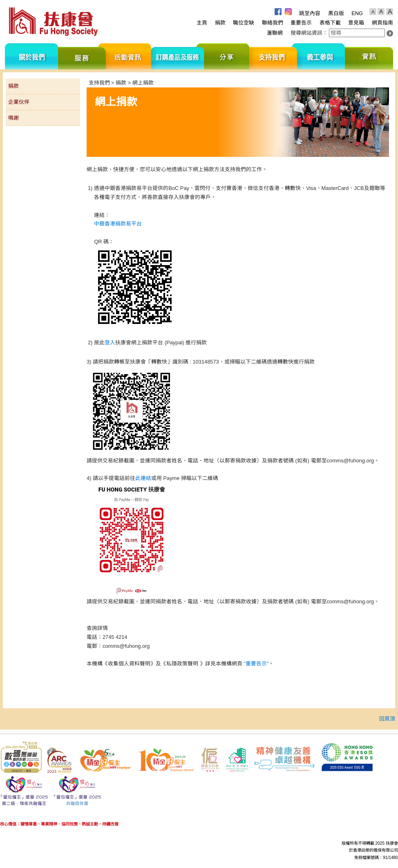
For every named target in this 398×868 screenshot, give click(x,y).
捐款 (220, 23)
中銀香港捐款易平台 (118, 224)
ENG (357, 13)
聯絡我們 (273, 23)
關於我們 (31, 56)
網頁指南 (382, 23)
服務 (82, 56)
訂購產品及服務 (178, 56)
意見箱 (356, 23)
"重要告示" (256, 664)
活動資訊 (129, 56)
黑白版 (336, 13)
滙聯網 (275, 33)
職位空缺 (244, 23)
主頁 (202, 23)
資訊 (369, 56)
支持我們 (273, 56)
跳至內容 (310, 13)
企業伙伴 (19, 102)
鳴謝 (13, 118)
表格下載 (330, 23)
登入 (110, 343)
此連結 (143, 478)
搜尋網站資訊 (306, 33)
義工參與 (321, 56)
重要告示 (301, 23)
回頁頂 (387, 719)
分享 (227, 56)
